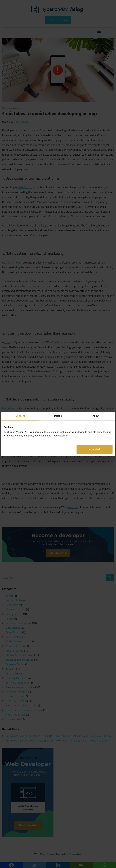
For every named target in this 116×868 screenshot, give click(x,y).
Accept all (94, 449)
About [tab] (96, 416)
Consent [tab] (20, 416)
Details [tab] (58, 416)
